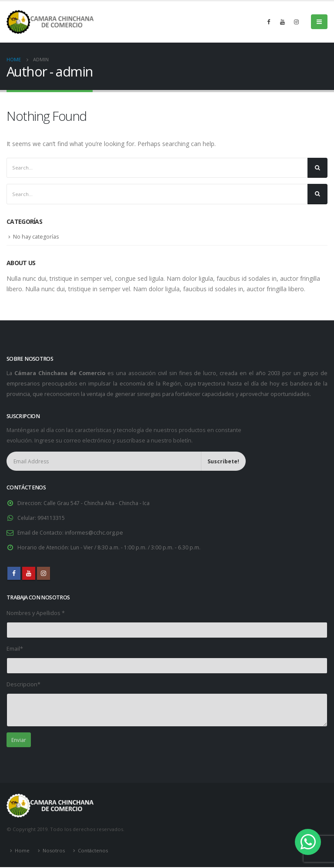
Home (22, 851)
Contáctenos (93, 851)
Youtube (29, 574)
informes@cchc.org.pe (95, 533)
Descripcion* (23, 685)
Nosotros (54, 851)
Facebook (14, 574)
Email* (15, 649)
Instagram (43, 574)
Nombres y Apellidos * (36, 613)
